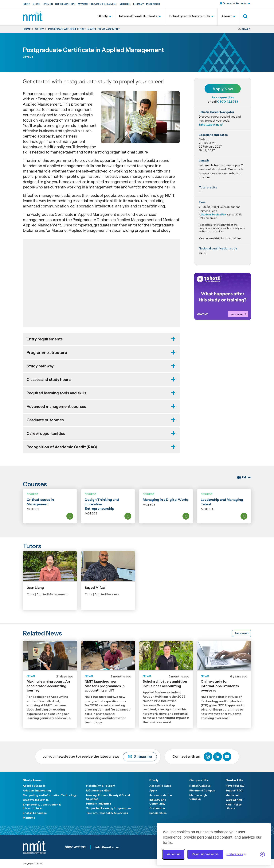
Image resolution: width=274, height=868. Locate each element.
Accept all (174, 854)
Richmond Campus (202, 790)
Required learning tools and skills (56, 393)
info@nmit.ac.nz (108, 847)
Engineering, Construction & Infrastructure (42, 806)
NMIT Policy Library (234, 806)
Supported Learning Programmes (109, 808)
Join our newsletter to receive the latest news (100, 757)
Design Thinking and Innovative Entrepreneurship (102, 504)
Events (48, 4)
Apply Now (223, 89)
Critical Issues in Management (40, 502)
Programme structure (47, 353)
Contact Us (234, 780)
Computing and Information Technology (50, 795)
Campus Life (199, 780)
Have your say (235, 786)
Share (246, 29)
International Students (138, 16)
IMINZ (27, 4)
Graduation (157, 808)
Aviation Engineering (37, 790)
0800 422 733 (228, 101)
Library (139, 4)
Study (103, 16)
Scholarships (65, 4)
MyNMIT (83, 4)
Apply (153, 790)
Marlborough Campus (198, 797)
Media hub (233, 795)
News (36, 4)
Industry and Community (189, 16)
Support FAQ (234, 790)
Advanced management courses (56, 407)
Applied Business (34, 786)
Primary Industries (99, 804)
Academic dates (160, 786)
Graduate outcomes (45, 420)
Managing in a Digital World (166, 500)
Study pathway (40, 366)
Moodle (125, 4)
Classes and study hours (49, 380)
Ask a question (223, 97)
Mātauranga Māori (99, 790)
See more (241, 633)
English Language (35, 813)
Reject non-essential (205, 854)
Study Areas (32, 780)
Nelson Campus (200, 786)
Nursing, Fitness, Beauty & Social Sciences (108, 797)
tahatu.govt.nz (209, 125)
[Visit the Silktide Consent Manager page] (263, 854)
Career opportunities (46, 434)
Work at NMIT (235, 800)
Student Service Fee (213, 215)
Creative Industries (36, 800)
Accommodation (161, 795)
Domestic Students (235, 3)
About (227, 16)
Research (153, 4)
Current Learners (104, 4)
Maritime (29, 818)
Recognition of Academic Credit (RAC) (62, 447)
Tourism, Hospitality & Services (107, 813)
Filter (247, 477)
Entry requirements (45, 339)
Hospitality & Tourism (101, 786)
